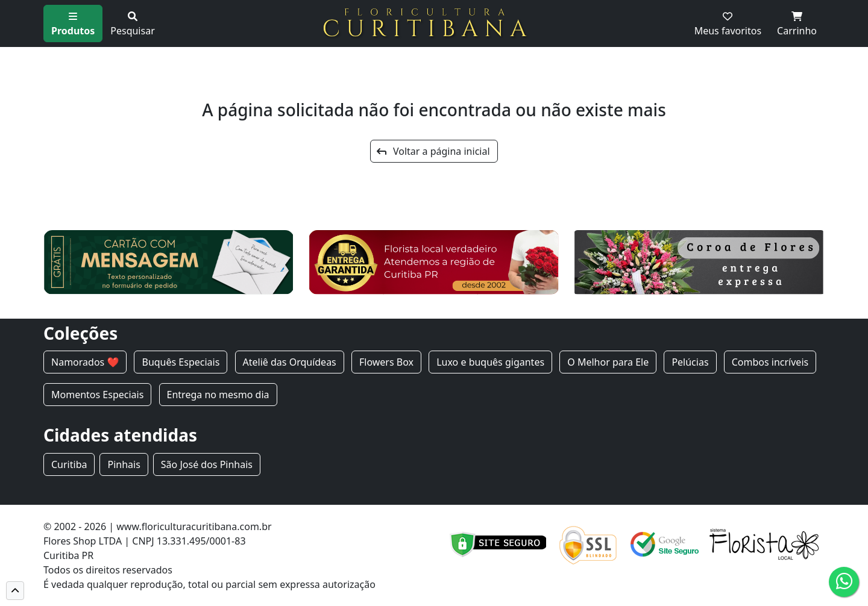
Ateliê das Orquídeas (290, 362)
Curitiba (69, 464)
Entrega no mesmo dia (218, 395)
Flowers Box (386, 362)
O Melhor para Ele (608, 362)
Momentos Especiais (97, 395)
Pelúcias (690, 362)
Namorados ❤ (85, 362)
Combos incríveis (770, 362)
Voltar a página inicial (433, 151)
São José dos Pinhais (207, 464)
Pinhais (124, 464)
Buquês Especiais (181, 362)
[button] (15, 591)
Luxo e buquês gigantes (490, 362)
